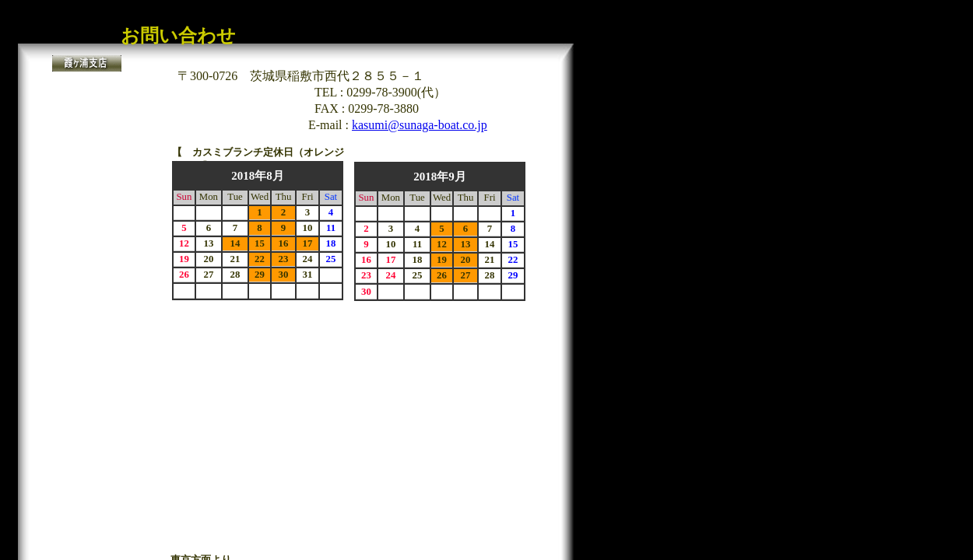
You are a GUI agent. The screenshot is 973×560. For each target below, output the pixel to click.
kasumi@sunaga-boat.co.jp (420, 125)
